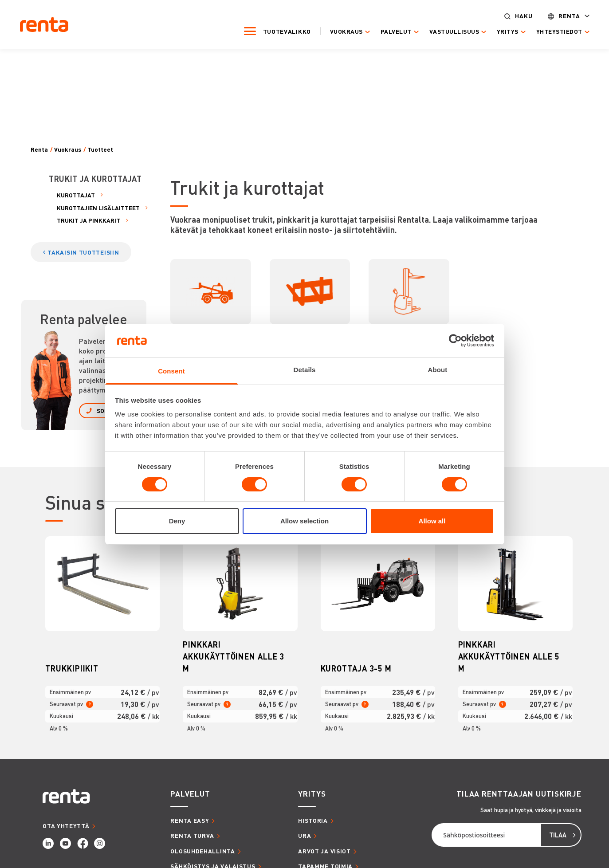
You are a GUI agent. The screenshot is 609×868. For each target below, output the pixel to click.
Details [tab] (305, 370)
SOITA (105, 410)
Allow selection (304, 521)
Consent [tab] (171, 371)
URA (304, 835)
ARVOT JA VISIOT (324, 851)
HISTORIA (313, 820)
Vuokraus (339, 31)
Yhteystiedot (551, 31)
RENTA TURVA (192, 835)
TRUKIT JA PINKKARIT (88, 220)
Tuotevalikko (279, 31)
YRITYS (312, 794)
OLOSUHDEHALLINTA (202, 851)
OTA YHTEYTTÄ (66, 826)
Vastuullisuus (446, 31)
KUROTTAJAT (76, 195)
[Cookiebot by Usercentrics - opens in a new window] (455, 341)
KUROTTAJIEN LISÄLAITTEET (98, 208)
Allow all (432, 521)
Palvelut (389, 31)
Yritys (500, 31)
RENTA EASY (190, 820)
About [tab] (438, 370)
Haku (516, 16)
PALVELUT (190, 794)
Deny (177, 521)
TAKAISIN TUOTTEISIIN (83, 252)
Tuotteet (100, 149)
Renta (562, 16)
